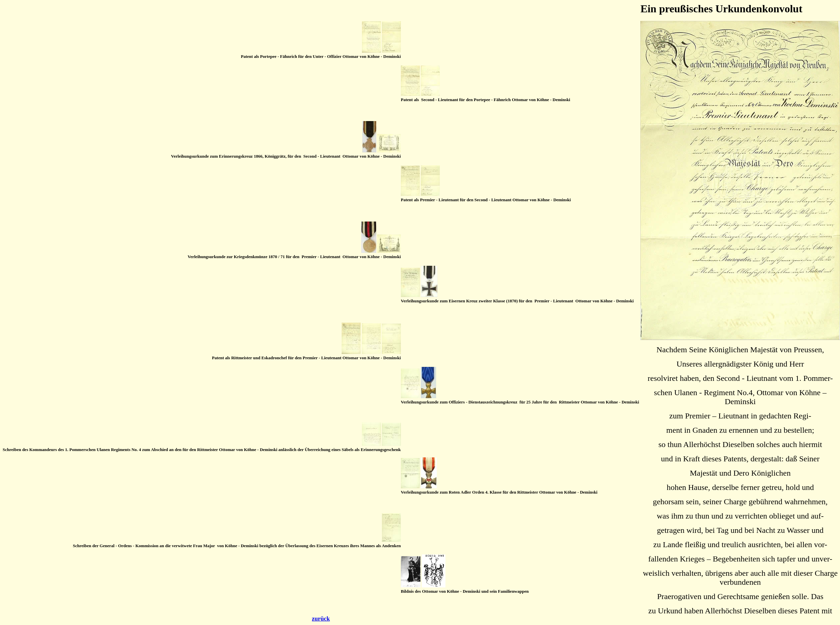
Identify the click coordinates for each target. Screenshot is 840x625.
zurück (321, 619)
